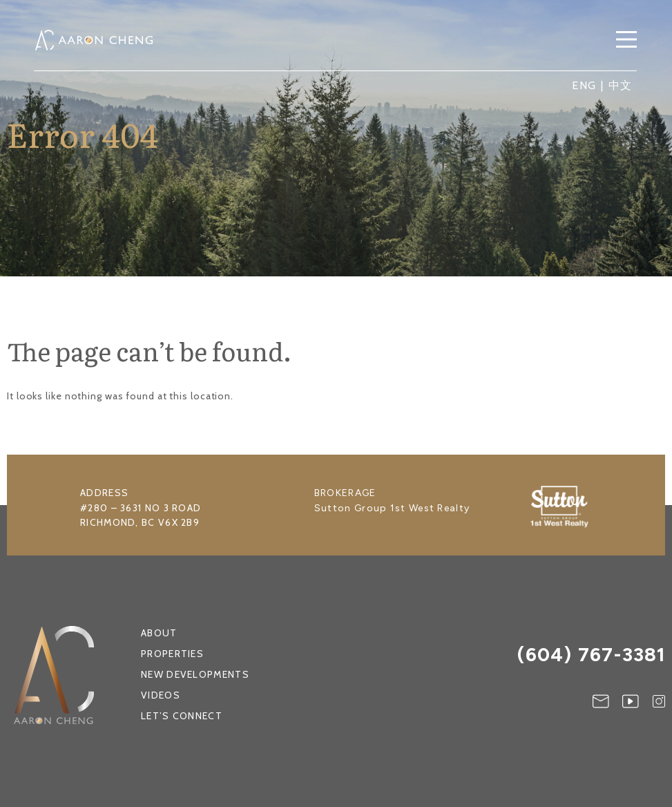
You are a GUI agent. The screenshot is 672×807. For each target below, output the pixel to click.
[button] (626, 41)
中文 (621, 85)
